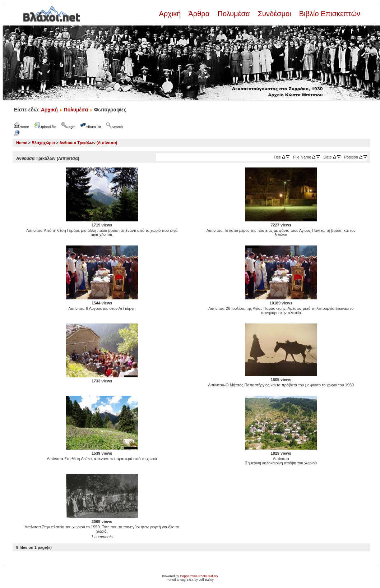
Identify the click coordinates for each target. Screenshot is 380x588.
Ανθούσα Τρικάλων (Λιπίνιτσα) (88, 143)
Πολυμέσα (234, 14)
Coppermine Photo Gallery (199, 576)
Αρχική (171, 14)
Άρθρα (199, 14)
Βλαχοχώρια (43, 143)
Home (22, 143)
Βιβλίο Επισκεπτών (329, 14)
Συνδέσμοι (274, 14)
